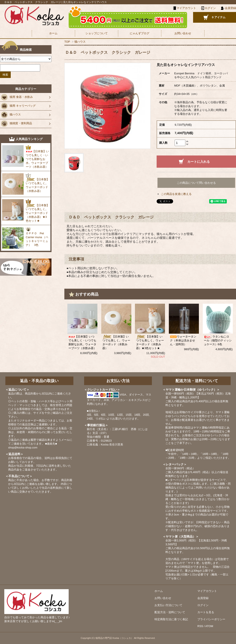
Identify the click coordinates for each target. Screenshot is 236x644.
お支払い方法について (168, 605)
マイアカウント (207, 591)
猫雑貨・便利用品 (17, 124)
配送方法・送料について (170, 612)
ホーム (53, 33)
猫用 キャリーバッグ (18, 106)
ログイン (210, 8)
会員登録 (230, 8)
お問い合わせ (183, 33)
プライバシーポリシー (211, 619)
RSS (200, 626)
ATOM (209, 626)
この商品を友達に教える (176, 194)
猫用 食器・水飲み (17, 97)
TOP (67, 42)
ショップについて (97, 33)
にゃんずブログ (140, 33)
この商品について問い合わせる (196, 183)
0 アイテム (219, 17)
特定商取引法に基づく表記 (171, 619)
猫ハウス (80, 42)
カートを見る (206, 612)
